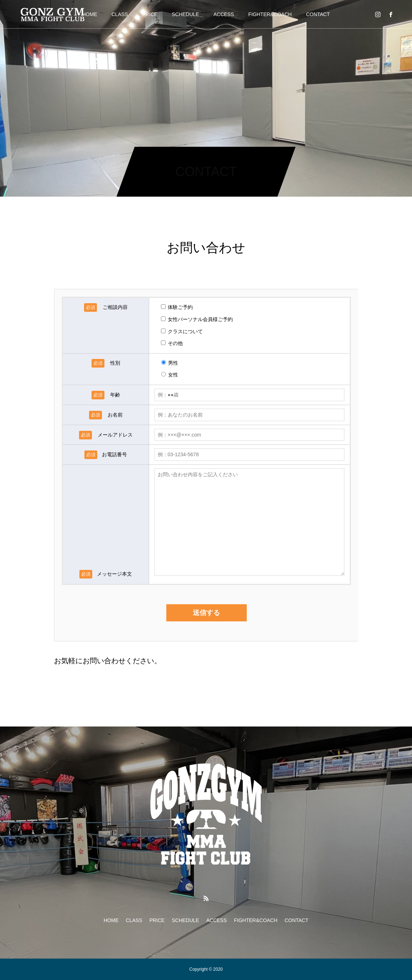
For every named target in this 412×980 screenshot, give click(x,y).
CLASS (120, 14)
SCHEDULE (185, 14)
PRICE (150, 14)
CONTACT (318, 14)
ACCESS (224, 14)
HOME (90, 14)
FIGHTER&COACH (270, 14)
